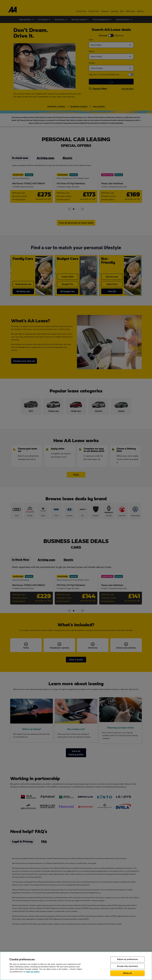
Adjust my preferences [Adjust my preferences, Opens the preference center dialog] (127, 959)
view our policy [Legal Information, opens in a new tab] (33, 972)
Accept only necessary (127, 966)
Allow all (127, 973)
